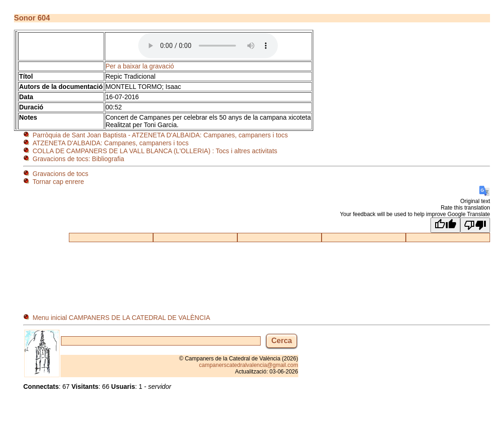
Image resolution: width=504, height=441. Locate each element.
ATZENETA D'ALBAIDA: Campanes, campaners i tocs (111, 143)
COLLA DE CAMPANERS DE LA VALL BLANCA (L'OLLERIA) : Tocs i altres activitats (155, 151)
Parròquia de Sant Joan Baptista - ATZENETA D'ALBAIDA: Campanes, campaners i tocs (160, 135)
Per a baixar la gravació (140, 66)
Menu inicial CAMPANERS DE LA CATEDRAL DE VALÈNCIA (121, 318)
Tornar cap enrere (58, 182)
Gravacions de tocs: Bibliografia (78, 159)
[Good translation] (445, 225)
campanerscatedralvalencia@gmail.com (249, 365)
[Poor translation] (475, 225)
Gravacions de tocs (60, 174)
